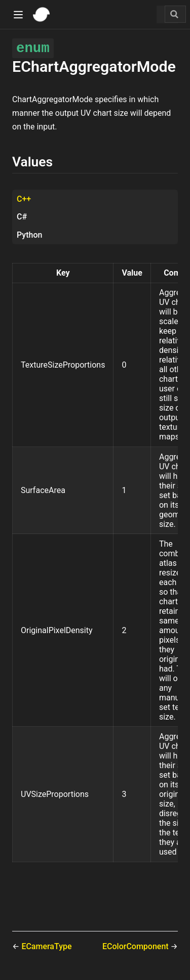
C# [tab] (22, 217)
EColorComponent (137, 946)
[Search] (175, 14)
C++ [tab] (24, 199)
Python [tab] (29, 235)
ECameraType (46, 946)
